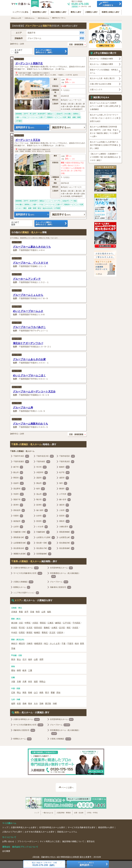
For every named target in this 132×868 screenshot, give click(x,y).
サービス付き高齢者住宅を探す (82, 827)
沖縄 (55, 703)
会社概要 (6, 851)
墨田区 (43, 622)
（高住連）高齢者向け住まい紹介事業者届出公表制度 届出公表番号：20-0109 (66, 856)
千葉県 (20, 72)
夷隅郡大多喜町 (22, 553)
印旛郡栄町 (43, 532)
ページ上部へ (68, 787)
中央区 (14, 632)
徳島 (41, 692)
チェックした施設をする (86, 864)
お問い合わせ (8, 841)
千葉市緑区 (43, 461)
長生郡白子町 (44, 548)
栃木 (77, 643)
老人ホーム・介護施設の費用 (101, 64)
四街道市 (19, 510)
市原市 (19, 494)
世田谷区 (38, 627)
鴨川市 (41, 499)
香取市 (64, 521)
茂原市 (41, 477)
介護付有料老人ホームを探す (24, 827)
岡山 (19, 692)
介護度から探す (92, 11)
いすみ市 (42, 526)
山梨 (36, 659)
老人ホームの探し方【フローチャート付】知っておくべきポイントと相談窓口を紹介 (104, 117)
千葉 (63, 643)
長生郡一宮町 (44, 542)
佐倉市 (19, 483)
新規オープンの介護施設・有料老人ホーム (104, 71)
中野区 (28, 622)
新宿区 (29, 632)
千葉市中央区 (21, 456)
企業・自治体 (79, 812)
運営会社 (91, 841)
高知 (58, 692)
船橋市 (64, 467)
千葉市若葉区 (21, 461)
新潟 (13, 659)
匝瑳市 (41, 521)
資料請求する (25, 127)
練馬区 (58, 622)
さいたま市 (55, 643)
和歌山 (42, 681)
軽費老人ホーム (22, 587)
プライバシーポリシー (27, 841)
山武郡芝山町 (67, 537)
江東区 (50, 622)
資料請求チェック (12, 67)
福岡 (13, 703)
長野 (41, 659)
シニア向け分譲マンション (26, 592)
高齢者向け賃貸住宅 (61, 587)
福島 (49, 611)
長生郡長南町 (67, 548)
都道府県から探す (39, 11)
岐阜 (24, 670)
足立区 (52, 632)
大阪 (13, 681)
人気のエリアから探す (12, 831)
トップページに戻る (20, 11)
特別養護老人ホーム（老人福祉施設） (65, 574)
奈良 (30, 681)
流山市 (41, 494)
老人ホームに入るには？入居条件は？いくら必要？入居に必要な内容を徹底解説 (104, 105)
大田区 (35, 622)
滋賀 (36, 681)
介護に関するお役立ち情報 (101, 83)
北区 (21, 622)
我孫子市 (25, 72)
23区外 (60, 632)
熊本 (30, 703)
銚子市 (18, 467)
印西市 (18, 515)
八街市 (64, 510)
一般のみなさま (48, 812)
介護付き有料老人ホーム (26, 567)
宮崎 (41, 703)
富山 (19, 659)
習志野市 (19, 488)
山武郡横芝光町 (22, 542)
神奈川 (14, 643)
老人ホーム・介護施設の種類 (101, 58)
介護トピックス (96, 89)
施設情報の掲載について (73, 841)
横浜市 (22, 643)
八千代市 (65, 494)
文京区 (29, 627)
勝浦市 (64, 488)
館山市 (18, 472)
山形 (43, 611)
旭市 (63, 483)
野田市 (18, 477)
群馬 (82, 643)
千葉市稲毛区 (67, 456)
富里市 (64, 515)
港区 (69, 627)
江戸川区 (67, 622)
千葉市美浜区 (67, 461)
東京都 (14, 622)
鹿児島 (48, 703)
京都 (19, 681)
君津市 (18, 504)
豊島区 (45, 632)
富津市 (41, 504)
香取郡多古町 (21, 537)
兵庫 (24, 681)
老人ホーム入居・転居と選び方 (102, 78)
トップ (37, 812)
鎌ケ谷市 (65, 499)
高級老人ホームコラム (67, 831)
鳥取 (24, 692)
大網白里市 (66, 526)
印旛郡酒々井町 (22, 532)
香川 (47, 692)
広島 (13, 692)
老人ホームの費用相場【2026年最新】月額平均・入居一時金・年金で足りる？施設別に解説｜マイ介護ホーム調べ (104, 131)
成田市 (64, 477)
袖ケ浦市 (42, 510)
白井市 (41, 515)
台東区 (54, 627)
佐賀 (19, 703)
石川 (24, 659)
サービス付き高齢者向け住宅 (28, 573)
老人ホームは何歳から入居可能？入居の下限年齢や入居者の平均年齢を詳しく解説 (104, 144)
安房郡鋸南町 (44, 553)
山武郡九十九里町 (46, 537)
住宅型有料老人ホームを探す (52, 827)
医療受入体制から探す (111, 11)
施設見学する (61, 127)
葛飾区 (47, 627)
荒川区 (22, 627)
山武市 (18, 526)
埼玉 (46, 643)
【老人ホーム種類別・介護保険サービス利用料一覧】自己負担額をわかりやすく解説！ (104, 156)
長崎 (24, 703)
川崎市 (30, 643)
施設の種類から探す (59, 11)
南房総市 (19, 521)
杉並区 (14, 627)
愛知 (13, 670)
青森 (21, 611)
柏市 (41, 488)
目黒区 (22, 632)
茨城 (13, 648)
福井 (30, 659)
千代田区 (76, 622)
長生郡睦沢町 (67, 542)
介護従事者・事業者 (64, 812)
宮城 (32, 611)
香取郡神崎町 (67, 532)
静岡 (19, 670)
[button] (48, 32)
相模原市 (38, 643)
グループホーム (19, 58)
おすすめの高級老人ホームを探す (40, 831)
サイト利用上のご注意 (50, 841)
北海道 (14, 611)
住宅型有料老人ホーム (61, 567)
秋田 (38, 611)
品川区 (62, 627)
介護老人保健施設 (23, 581)
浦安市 (64, 504)
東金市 (41, 483)
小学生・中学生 (92, 812)
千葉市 (70, 643)
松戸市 (64, 472)
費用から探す (76, 11)
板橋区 (37, 632)
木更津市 (42, 472)
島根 (30, 692)
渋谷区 (75, 627)
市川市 (41, 467)
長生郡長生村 (21, 548)
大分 (36, 703)
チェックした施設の (51, 51)
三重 (30, 670)
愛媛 (53, 692)
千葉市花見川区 (45, 456)
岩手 (26, 611)
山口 (36, 692)
